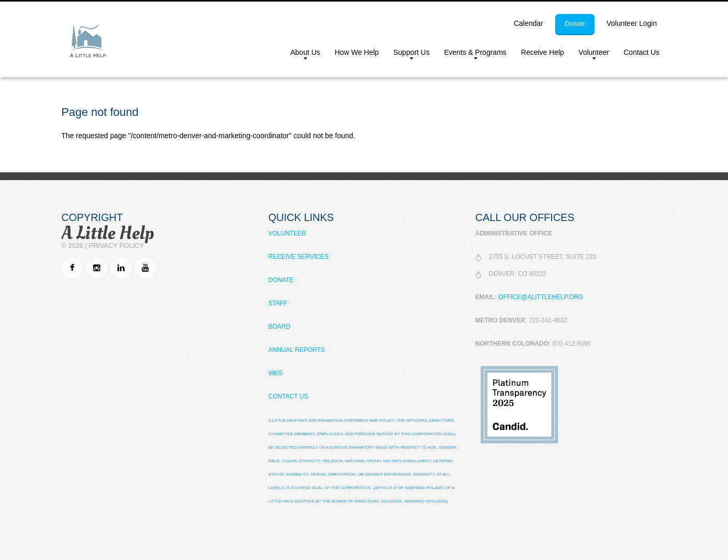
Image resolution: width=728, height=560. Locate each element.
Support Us (408, 54)
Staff (278, 303)
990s (276, 373)
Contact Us (641, 52)
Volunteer (590, 54)
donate (575, 24)
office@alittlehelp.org (541, 297)
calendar (529, 23)
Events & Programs (472, 54)
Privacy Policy (116, 246)
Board (280, 327)
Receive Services (299, 257)
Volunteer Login (632, 23)
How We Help (357, 52)
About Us (302, 54)
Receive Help (543, 52)
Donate (281, 280)
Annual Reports (297, 350)
